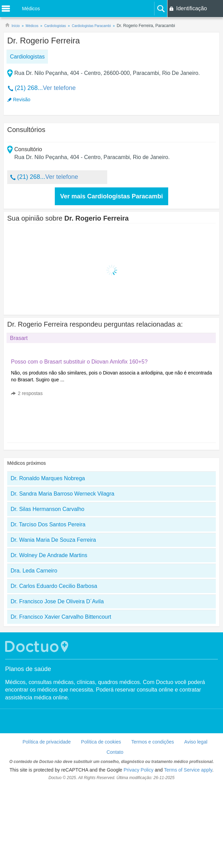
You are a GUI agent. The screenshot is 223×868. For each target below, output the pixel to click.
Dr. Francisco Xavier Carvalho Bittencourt (61, 617)
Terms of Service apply (188, 770)
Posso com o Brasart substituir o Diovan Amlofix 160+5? (79, 362)
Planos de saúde (28, 669)
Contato (115, 752)
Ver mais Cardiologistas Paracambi (111, 196)
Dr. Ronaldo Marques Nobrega (48, 478)
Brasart (19, 338)
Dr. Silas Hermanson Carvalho (47, 509)
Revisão (22, 100)
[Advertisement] (63, 421)
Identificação (191, 8)
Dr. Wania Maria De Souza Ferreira (53, 540)
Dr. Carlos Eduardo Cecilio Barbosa (54, 586)
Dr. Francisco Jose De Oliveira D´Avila (57, 601)
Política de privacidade (47, 742)
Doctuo (38, 647)
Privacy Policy (139, 770)
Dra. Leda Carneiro (34, 571)
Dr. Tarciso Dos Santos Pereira (48, 524)
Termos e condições (153, 742)
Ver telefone (59, 88)
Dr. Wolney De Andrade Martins (49, 555)
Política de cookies (101, 742)
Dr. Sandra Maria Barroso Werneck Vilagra (63, 494)
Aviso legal (196, 742)
